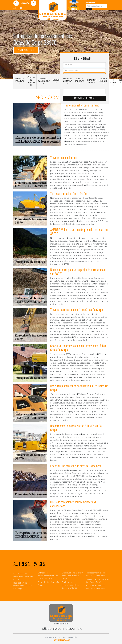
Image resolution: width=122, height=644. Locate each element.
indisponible (21, 3)
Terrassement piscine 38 (92, 81)
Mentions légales (61, 640)
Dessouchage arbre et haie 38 (67, 81)
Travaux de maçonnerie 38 (103, 81)
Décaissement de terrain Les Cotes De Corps (23, 576)
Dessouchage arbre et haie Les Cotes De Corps (73, 576)
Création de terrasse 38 (113, 81)
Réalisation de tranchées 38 (31, 81)
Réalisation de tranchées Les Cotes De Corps (23, 586)
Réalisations (26, 50)
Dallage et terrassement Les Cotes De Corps (70, 585)
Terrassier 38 (56, 81)
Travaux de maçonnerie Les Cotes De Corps (97, 581)
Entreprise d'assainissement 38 (44, 81)
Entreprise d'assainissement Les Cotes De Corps (48, 576)
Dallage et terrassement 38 (79, 81)
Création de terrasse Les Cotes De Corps (96, 587)
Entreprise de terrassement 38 (20, 81)
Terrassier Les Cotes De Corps (49, 584)
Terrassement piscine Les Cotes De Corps (96, 574)
